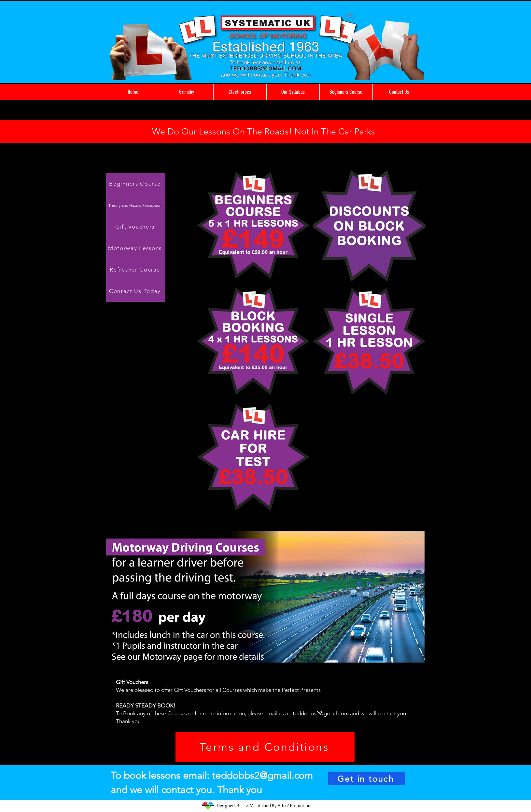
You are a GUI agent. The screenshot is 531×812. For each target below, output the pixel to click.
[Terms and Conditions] (265, 747)
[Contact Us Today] (136, 291)
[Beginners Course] (136, 184)
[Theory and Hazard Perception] (136, 205)
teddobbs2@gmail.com (321, 713)
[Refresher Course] (136, 270)
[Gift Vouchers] (136, 227)
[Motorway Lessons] (136, 248)
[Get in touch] (366, 779)
